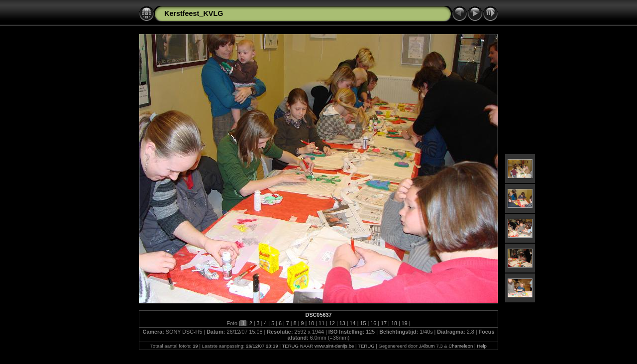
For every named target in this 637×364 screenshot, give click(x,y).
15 (363, 323)
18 (394, 323)
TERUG (366, 346)
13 (342, 323)
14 (353, 323)
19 (405, 323)
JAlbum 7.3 (431, 346)
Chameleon (461, 346)
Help (482, 346)
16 (373, 323)
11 (321, 323)
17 (384, 323)
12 (332, 323)
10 (311, 323)
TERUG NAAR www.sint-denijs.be (318, 346)
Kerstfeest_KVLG (194, 13)
